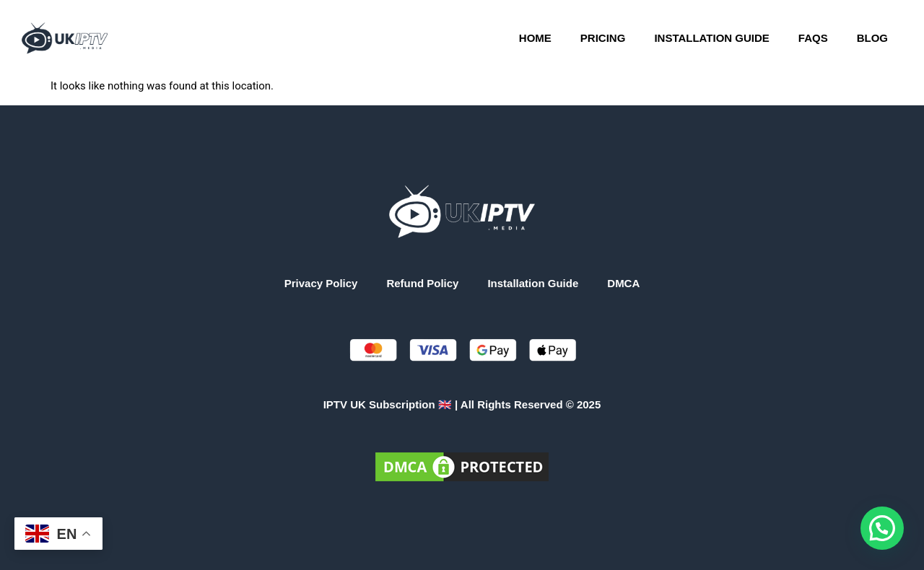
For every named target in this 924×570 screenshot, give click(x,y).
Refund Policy (422, 283)
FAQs (813, 38)
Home (535, 38)
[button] (882, 528)
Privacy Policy (321, 283)
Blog (872, 38)
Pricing (603, 38)
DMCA (623, 283)
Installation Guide (711, 38)
